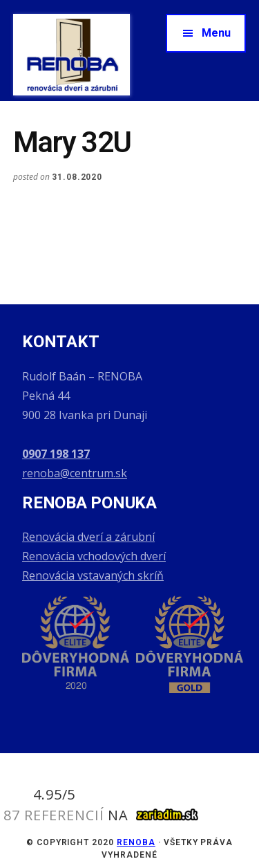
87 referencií (54, 815)
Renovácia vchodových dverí (94, 556)
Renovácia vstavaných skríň (93, 575)
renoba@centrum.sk (75, 473)
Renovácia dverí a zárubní (88, 537)
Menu (216, 33)
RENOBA (136, 842)
